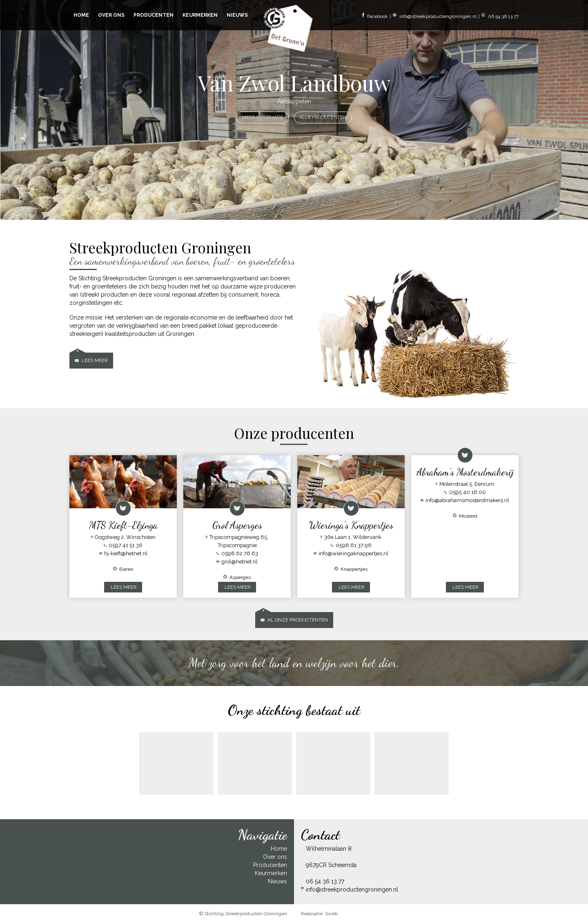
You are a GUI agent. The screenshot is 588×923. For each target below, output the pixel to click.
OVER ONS (111, 15)
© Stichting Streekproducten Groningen (243, 914)
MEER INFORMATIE (263, 117)
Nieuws (277, 881)
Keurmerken (271, 873)
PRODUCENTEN (154, 15)
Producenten (270, 865)
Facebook (375, 16)
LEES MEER (124, 587)
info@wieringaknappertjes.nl (351, 553)
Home (279, 849)
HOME (81, 15)
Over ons (275, 857)
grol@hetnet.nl (237, 562)
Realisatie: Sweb (319, 914)
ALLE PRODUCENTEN (323, 117)
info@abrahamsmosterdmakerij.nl (465, 500)
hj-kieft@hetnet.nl (123, 553)
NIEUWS (237, 15)
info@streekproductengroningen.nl (435, 16)
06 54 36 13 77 (500, 16)
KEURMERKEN (200, 15)
